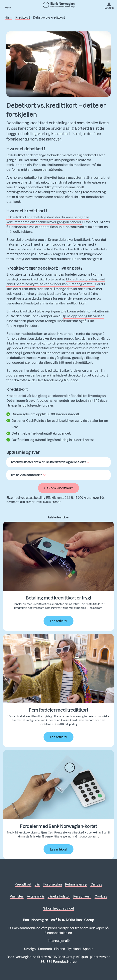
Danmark (45, 949)
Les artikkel (59, 621)
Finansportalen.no (58, 933)
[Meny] (8, 5)
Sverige (30, 949)
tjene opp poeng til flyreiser (83, 316)
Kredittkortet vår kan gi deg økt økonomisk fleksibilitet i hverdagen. (56, 396)
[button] (50, 462)
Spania (88, 949)
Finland (60, 949)
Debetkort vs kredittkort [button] (49, 18)
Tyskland (74, 949)
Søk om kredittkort (58, 488)
